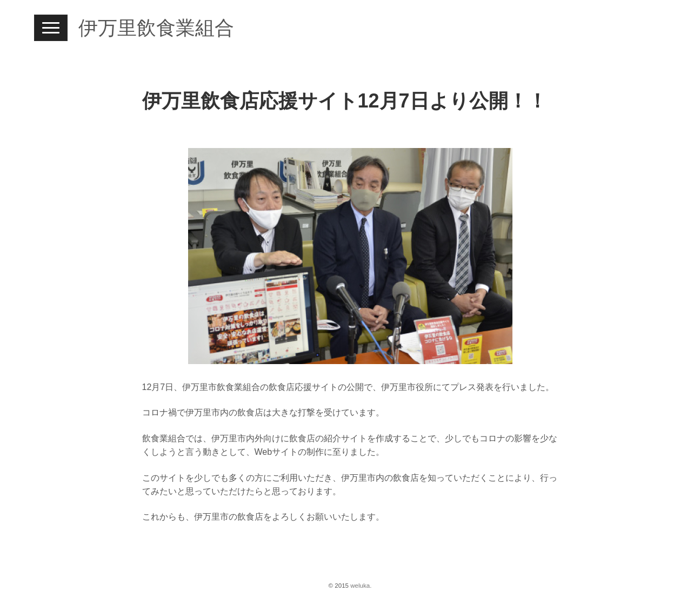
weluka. (361, 586)
